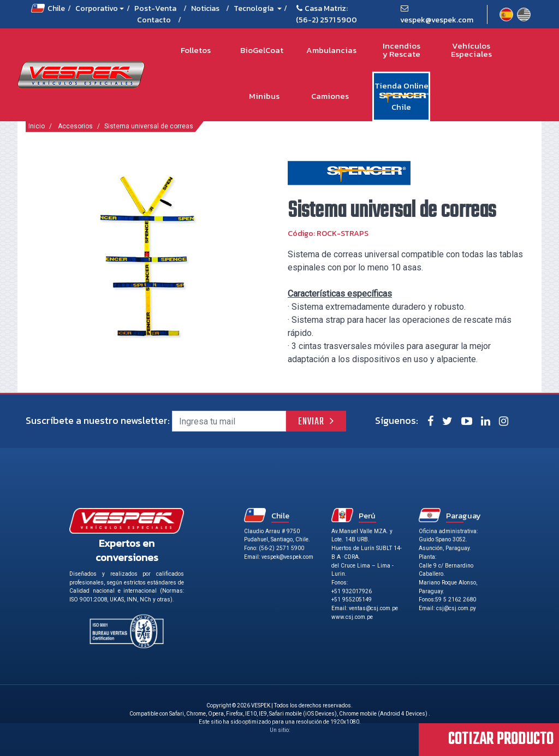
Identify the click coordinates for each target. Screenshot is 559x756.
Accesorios (75, 126)
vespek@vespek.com (437, 20)
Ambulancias (331, 50)
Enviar (311, 422)
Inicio (37, 126)
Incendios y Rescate (402, 50)
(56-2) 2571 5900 (326, 20)
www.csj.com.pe (352, 617)
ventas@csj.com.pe (373, 608)
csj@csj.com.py (456, 608)
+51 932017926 (352, 591)
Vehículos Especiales (471, 50)
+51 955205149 (352, 600)
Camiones (330, 96)
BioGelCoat (262, 50)
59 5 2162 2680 (456, 600)
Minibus (264, 96)
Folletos (196, 50)
